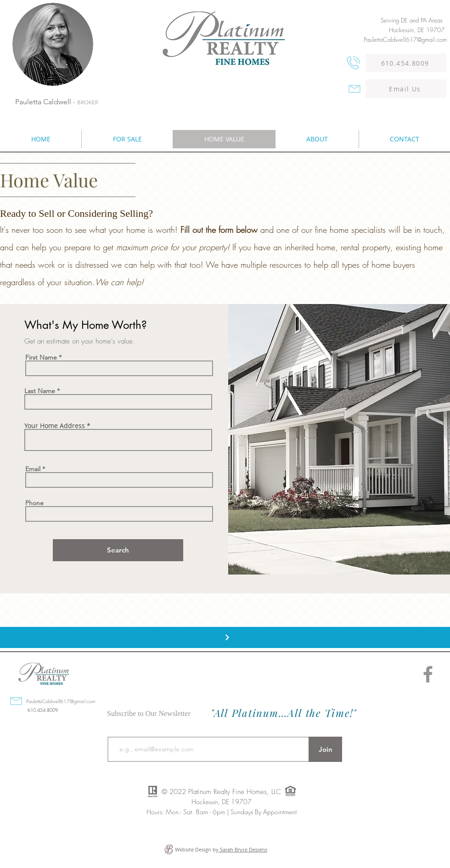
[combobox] (118, 440)
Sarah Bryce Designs (243, 849)
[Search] (118, 550)
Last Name (40, 391)
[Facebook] (428, 674)
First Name (41, 357)
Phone (34, 503)
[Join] (325, 749)
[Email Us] (406, 89)
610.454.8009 (43, 710)
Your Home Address (55, 426)
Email (33, 469)
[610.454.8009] (406, 63)
